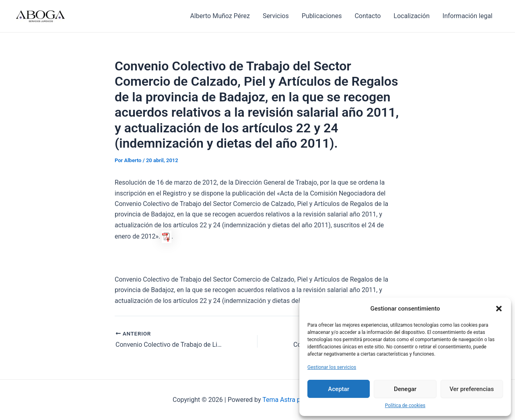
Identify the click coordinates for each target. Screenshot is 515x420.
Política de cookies (405, 406)
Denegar (405, 389)
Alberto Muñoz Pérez (220, 16)
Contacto (368, 16)
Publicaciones (322, 16)
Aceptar (339, 389)
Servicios (276, 16)
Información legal (468, 16)
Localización (411, 16)
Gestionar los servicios (332, 367)
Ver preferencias (472, 389)
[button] (499, 309)
